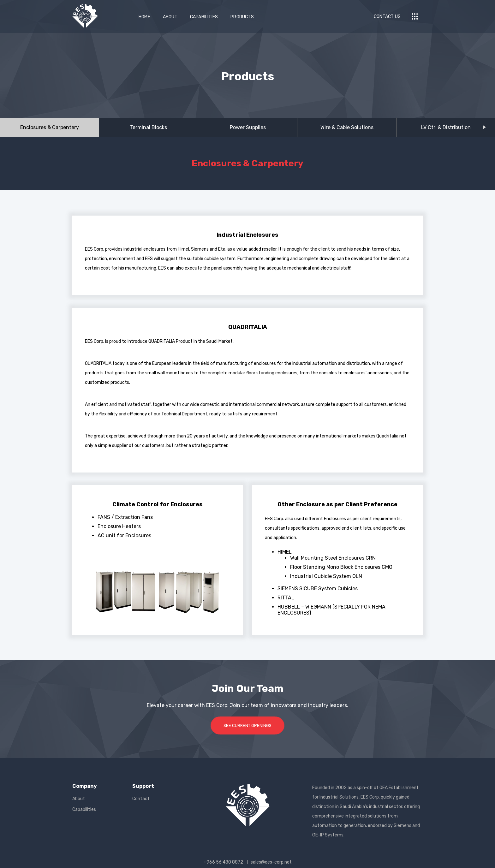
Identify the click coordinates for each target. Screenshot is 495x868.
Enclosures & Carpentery (50, 127)
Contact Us (387, 17)
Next (489, 128)
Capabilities (204, 17)
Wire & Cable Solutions (347, 127)
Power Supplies (248, 127)
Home (144, 17)
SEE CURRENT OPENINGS (247, 725)
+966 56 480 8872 (223, 862)
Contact (141, 799)
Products (242, 17)
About (170, 17)
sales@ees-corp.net (271, 862)
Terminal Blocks (149, 127)
